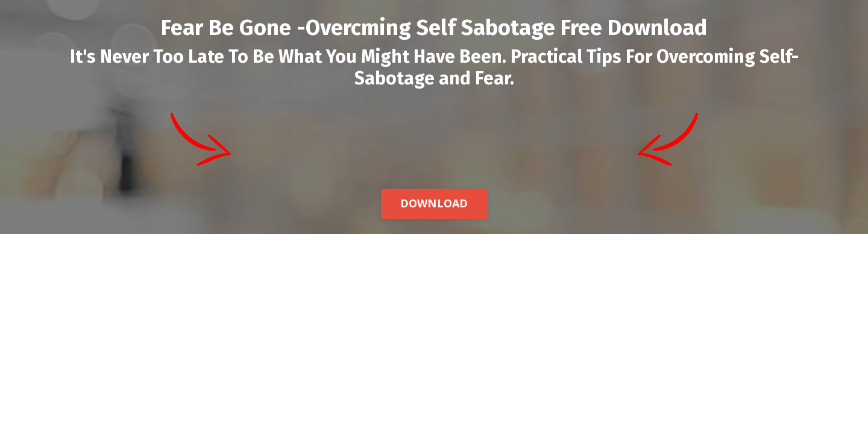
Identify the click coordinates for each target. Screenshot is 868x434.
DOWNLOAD (434, 203)
